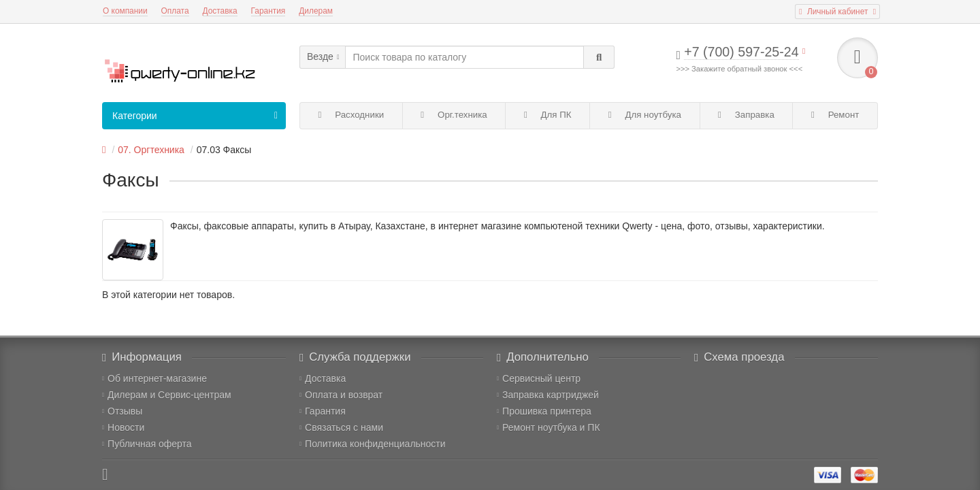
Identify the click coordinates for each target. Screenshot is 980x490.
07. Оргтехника (151, 150)
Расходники (352, 115)
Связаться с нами (341, 427)
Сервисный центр (539, 378)
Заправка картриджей (548, 395)
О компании (125, 11)
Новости (123, 427)
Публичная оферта (147, 444)
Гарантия (268, 11)
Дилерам (316, 11)
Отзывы (122, 411)
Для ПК (548, 115)
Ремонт (835, 115)
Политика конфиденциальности (373, 444)
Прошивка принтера (544, 411)
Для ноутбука (645, 115)
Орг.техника (454, 115)
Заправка (746, 115)
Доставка (220, 11)
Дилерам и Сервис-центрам (167, 395)
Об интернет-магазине (154, 378)
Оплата (175, 11)
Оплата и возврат (341, 395)
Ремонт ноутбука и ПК (549, 427)
